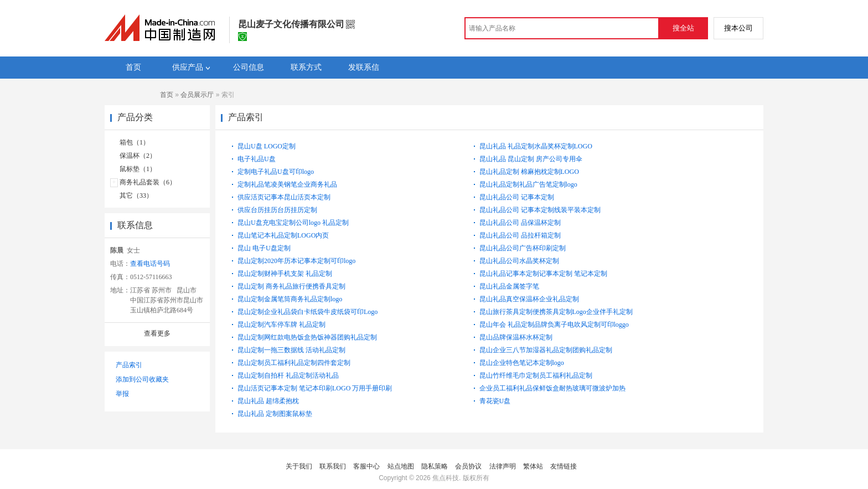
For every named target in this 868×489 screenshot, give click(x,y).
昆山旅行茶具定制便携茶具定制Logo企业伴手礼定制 (556, 312)
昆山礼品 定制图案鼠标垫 (275, 414)
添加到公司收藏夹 (142, 379)
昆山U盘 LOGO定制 (267, 146)
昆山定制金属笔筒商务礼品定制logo (290, 299)
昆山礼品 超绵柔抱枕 (268, 401)
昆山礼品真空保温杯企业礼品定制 (529, 299)
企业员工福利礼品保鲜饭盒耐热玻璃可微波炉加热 (552, 388)
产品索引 (129, 365)
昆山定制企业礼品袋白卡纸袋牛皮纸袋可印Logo (308, 312)
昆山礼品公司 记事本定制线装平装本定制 (540, 210)
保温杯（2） (138, 156)
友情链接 (564, 466)
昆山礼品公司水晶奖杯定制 (519, 261)
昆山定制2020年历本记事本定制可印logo (296, 261)
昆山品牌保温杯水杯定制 (516, 337)
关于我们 (299, 466)
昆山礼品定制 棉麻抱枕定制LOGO (529, 172)
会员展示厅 (197, 95)
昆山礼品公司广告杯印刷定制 (523, 248)
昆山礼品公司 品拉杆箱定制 (520, 235)
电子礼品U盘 (257, 159)
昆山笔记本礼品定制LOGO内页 (283, 235)
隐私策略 (435, 466)
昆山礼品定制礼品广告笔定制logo (528, 184)
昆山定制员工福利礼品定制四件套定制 (294, 363)
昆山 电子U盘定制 (264, 248)
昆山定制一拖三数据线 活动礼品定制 (291, 350)
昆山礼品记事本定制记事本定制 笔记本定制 (543, 274)
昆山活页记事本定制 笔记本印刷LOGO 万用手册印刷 (315, 388)
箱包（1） (135, 142)
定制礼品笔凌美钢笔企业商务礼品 (287, 184)
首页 (167, 95)
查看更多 (157, 333)
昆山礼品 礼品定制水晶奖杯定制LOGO (536, 146)
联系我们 (333, 466)
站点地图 (401, 466)
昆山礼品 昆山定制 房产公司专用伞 (531, 159)
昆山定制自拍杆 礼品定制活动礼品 (288, 375)
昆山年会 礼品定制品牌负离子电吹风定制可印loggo (554, 325)
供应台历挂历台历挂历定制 (277, 210)
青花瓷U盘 (495, 401)
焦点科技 (446, 478)
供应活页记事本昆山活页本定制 (284, 197)
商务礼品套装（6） (148, 182)
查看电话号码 (150, 264)
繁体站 (533, 466)
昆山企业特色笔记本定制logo (522, 363)
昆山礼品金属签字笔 (509, 286)
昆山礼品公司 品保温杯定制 (520, 223)
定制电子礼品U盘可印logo (276, 172)
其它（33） (136, 195)
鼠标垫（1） (138, 169)
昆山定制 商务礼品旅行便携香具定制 (291, 286)
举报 (122, 394)
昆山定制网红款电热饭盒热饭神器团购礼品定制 (307, 337)
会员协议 (468, 466)
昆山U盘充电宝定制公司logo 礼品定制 (293, 223)
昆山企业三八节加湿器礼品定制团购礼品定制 (546, 350)
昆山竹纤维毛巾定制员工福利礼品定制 (536, 375)
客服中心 (366, 466)
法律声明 (503, 466)
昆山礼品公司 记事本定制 (517, 197)
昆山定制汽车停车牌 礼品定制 (281, 325)
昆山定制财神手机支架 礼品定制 (285, 274)
